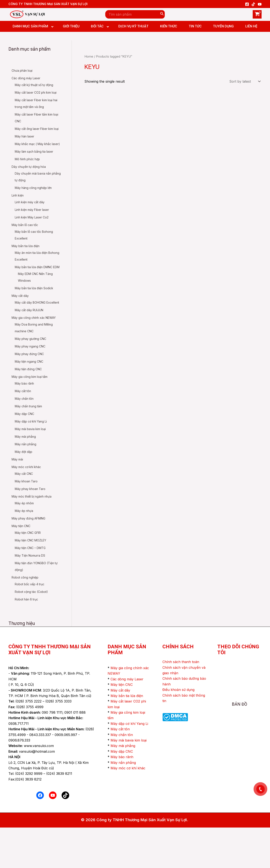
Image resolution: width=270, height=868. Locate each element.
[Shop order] (244, 81)
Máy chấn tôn (122, 775)
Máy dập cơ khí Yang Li (129, 764)
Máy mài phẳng (123, 786)
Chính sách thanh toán (181, 702)
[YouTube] (260, 4)
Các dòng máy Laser (127, 720)
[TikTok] (253, 4)
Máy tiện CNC (122, 725)
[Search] (162, 14)
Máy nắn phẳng (123, 803)
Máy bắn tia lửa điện (127, 736)
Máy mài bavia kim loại (129, 781)
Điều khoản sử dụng (178, 730)
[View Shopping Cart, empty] (257, 14)
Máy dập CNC (122, 792)
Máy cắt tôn (120, 770)
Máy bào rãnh (122, 797)
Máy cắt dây (120, 731)
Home (89, 57)
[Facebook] (247, 4)
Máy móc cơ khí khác (128, 809)
